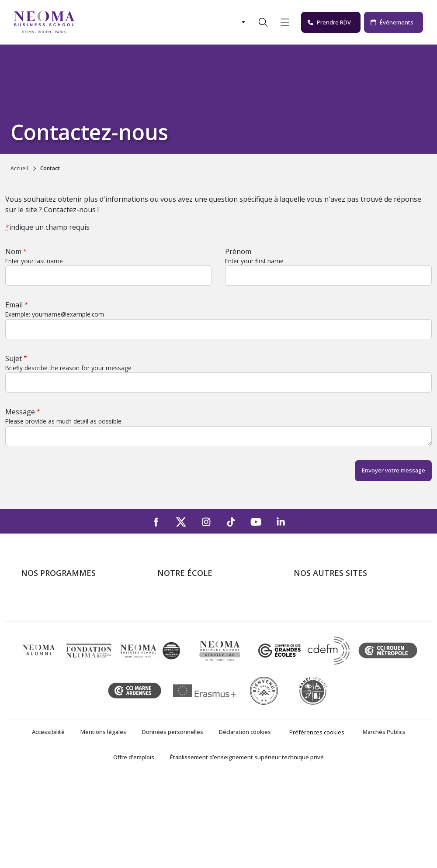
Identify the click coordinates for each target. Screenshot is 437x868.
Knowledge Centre (322, 675)
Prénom (238, 251)
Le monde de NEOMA (328, 612)
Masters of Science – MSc (62, 625)
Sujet (14, 358)
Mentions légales (103, 820)
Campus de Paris (184, 612)
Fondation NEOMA (323, 637)
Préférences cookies (317, 820)
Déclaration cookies (245, 820)
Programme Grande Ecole (61, 612)
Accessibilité (48, 820)
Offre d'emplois (134, 845)
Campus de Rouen (186, 637)
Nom (13, 251)
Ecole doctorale (45, 675)
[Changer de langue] (243, 22)
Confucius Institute (323, 662)
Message (20, 412)
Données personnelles (173, 820)
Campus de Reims (185, 625)
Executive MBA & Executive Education (80, 662)
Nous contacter (182, 650)
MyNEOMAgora (319, 650)
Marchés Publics (384, 820)
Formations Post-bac (54, 599)
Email (14, 305)
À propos (172, 599)
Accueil (19, 168)
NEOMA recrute (182, 662)
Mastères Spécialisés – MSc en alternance (69, 644)
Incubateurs (312, 625)
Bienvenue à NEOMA (327, 599)
